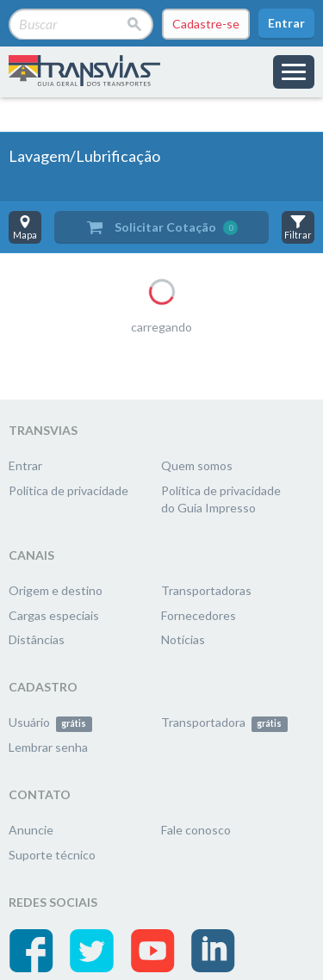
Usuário (50, 722)
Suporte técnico (52, 855)
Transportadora (224, 722)
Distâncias (37, 639)
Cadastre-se (206, 24)
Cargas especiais (54, 615)
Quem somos (197, 465)
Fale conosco (196, 830)
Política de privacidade (68, 490)
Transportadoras (206, 590)
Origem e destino (56, 590)
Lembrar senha (48, 747)
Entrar (286, 23)
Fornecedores (199, 615)
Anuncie (31, 830)
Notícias (183, 639)
